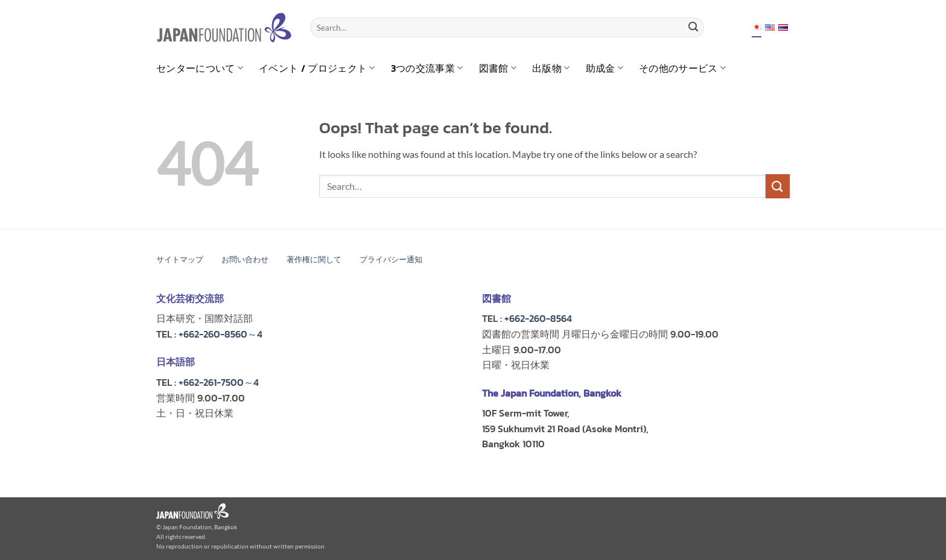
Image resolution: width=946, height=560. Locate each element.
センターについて (200, 68)
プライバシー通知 (391, 260)
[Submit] (693, 28)
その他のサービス (682, 68)
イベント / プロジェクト (317, 68)
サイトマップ (180, 260)
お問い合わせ (245, 260)
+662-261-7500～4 (219, 382)
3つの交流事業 (427, 68)
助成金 (605, 68)
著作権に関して (314, 260)
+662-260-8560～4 (221, 334)
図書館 (498, 68)
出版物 (551, 68)
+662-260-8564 (538, 318)
